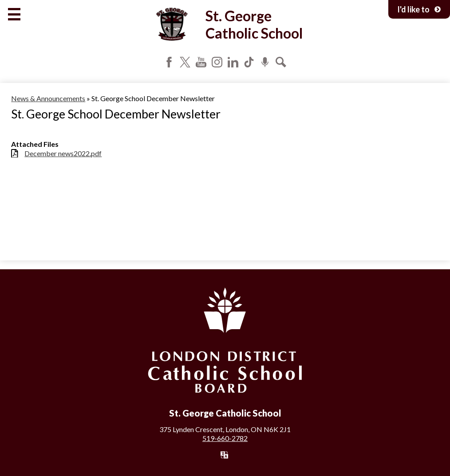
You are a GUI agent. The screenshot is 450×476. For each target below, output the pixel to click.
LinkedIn (233, 62)
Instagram (217, 62)
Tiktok (249, 62)
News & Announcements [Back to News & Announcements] (48, 98)
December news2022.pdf (63, 153)
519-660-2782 (225, 438)
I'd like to (419, 9)
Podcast (265, 62)
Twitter (185, 62)
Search (281, 62)
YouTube (201, 62)
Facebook (169, 62)
